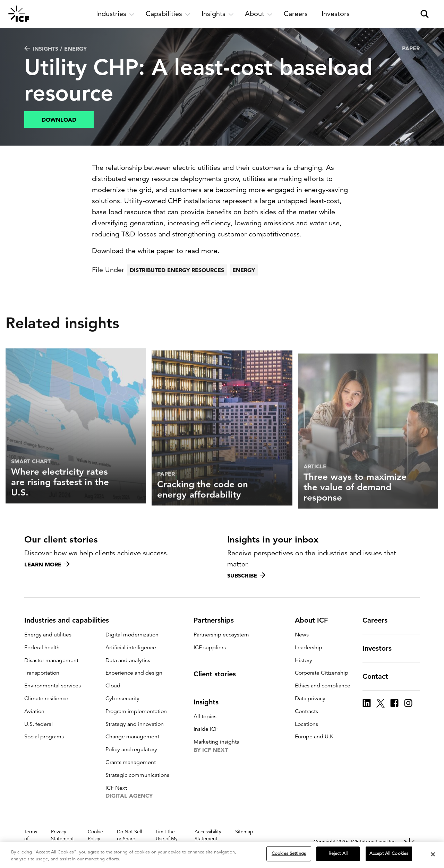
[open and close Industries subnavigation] (115, 14)
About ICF (315, 620)
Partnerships (218, 620)
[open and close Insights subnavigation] (218, 14)
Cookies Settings (289, 856)
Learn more (47, 564)
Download (59, 120)
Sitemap (244, 832)
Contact (379, 676)
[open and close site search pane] (425, 14)
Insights (210, 702)
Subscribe (246, 575)
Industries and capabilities (71, 620)
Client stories (219, 674)
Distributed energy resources (177, 288)
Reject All (338, 856)
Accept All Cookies (389, 856)
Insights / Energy (55, 49)
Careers (379, 620)
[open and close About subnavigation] (259, 14)
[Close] (433, 857)
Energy (244, 288)
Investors (381, 648)
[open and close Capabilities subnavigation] (168, 14)
